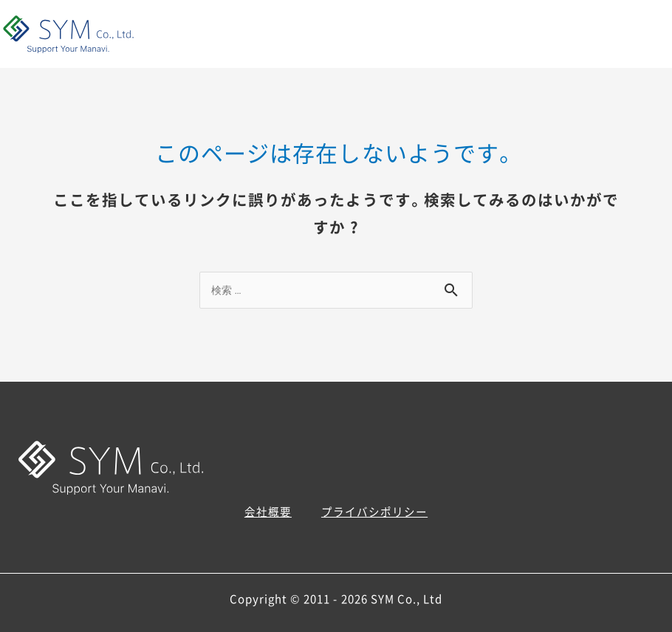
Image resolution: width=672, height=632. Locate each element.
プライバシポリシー (374, 512)
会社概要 (268, 512)
